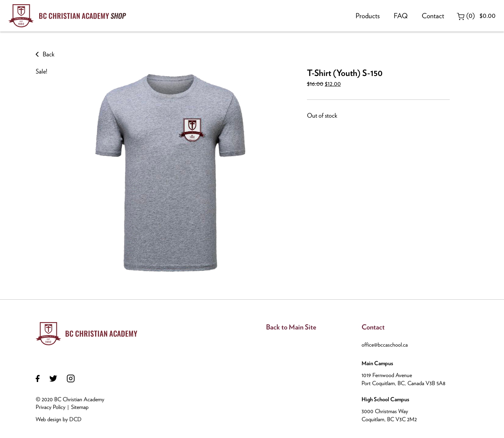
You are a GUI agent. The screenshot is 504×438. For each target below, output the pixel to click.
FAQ (401, 16)
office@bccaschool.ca (385, 345)
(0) (476, 16)
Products (368, 16)
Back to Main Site (291, 327)
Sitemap (80, 407)
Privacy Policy (51, 407)
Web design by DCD (59, 419)
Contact (433, 16)
